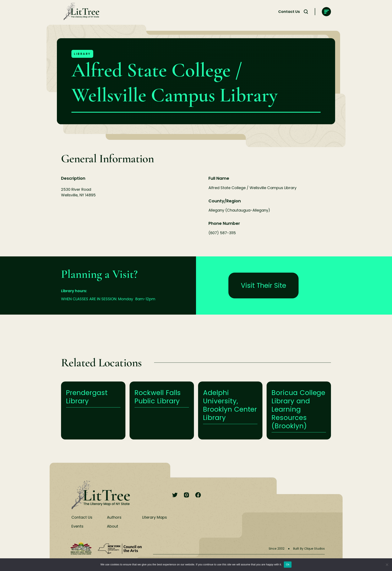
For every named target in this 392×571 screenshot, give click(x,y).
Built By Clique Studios (309, 549)
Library (82, 54)
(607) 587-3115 (222, 233)
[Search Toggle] (306, 12)
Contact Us (289, 12)
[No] (387, 565)
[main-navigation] (326, 12)
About (113, 526)
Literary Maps (155, 517)
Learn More (93, 410)
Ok (288, 564)
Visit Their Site (263, 285)
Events (77, 526)
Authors (114, 517)
